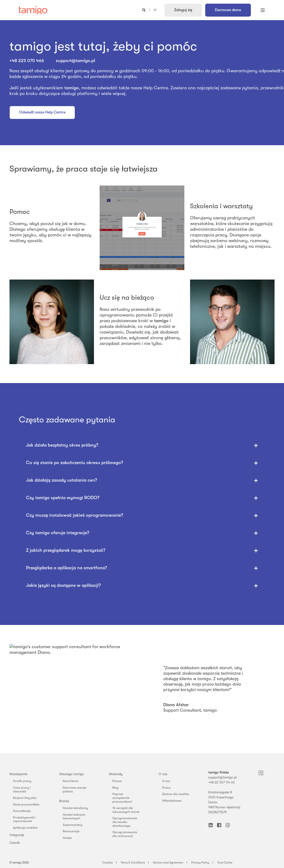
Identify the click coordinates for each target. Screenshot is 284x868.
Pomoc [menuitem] (117, 781)
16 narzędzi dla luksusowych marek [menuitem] (126, 810)
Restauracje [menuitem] (71, 831)
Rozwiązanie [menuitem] (18, 774)
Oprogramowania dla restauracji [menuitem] (125, 834)
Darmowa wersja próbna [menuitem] (75, 789)
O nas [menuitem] (163, 774)
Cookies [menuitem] (108, 863)
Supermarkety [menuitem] (73, 825)
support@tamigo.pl (75, 61)
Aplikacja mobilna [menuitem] (25, 828)
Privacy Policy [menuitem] (200, 863)
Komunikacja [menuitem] (22, 811)
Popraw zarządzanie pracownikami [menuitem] (122, 798)
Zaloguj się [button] (183, 10)
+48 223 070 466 (27, 61)
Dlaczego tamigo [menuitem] (72, 774)
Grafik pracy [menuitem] (22, 781)
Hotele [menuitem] (67, 838)
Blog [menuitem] (115, 788)
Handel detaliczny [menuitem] (75, 808)
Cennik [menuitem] (15, 843)
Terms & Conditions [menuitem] (133, 863)
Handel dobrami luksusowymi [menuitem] (74, 816)
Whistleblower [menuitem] (172, 801)
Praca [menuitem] (166, 788)
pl (155, 10)
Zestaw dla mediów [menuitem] (176, 794)
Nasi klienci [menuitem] (71, 781)
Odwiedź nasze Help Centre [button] (42, 112)
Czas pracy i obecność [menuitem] (22, 789)
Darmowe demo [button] (228, 10)
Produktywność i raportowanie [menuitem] (24, 819)
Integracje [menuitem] (17, 835)
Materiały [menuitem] (116, 774)
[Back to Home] (33, 10)
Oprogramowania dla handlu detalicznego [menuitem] (125, 822)
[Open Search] (144, 10)
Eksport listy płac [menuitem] (25, 798)
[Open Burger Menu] (263, 10)
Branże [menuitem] (64, 801)
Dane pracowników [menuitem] (26, 804)
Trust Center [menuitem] (225, 863)
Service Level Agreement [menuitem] (168, 863)
